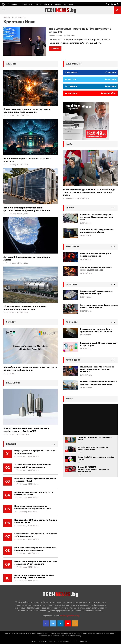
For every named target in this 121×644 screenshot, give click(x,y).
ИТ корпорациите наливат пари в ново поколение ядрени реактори (25, 308)
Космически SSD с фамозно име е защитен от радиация (96, 292)
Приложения (73, 360)
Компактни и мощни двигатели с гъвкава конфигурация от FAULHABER (26, 430)
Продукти (71, 284)
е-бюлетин (68, 4)
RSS (74, 641)
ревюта (70, 208)
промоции (72, 322)
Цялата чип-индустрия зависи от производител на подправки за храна (33, 507)
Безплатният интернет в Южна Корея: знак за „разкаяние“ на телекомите (36, 563)
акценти (11, 64)
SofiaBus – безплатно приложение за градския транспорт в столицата (98, 383)
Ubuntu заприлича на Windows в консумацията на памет (96, 269)
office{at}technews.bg (70, 616)
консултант (73, 247)
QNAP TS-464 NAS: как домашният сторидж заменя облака (97, 231)
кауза (69, 144)
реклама (58, 4)
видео (69, 399)
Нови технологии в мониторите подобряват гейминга (95, 255)
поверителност (64, 641)
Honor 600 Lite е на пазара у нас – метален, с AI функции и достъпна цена (97, 217)
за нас (39, 4)
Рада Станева (57, 36)
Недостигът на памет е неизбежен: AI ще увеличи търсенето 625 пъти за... (34, 577)
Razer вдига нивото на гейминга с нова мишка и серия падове (99, 306)
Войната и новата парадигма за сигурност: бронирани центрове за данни (27, 111)
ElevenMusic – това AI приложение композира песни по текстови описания (97, 369)
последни (12, 444)
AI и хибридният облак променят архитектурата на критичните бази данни (30, 369)
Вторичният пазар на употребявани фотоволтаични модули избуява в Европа (27, 209)
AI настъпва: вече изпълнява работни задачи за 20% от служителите (33, 466)
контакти (48, 4)
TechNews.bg (11, 115)
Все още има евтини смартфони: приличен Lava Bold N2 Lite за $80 (97, 330)
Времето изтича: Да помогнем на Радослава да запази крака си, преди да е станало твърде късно (89, 192)
